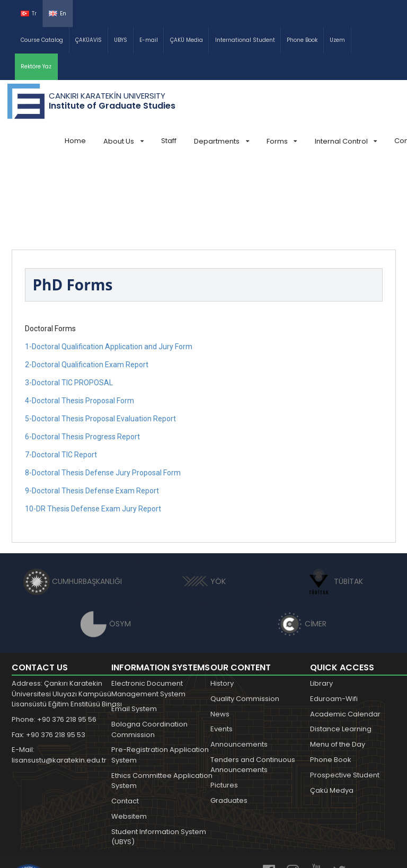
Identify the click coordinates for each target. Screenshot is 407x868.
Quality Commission (245, 619)
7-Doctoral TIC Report (61, 375)
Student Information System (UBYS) (159, 758)
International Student (245, 40)
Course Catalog (42, 40)
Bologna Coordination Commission (149, 650)
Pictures (224, 706)
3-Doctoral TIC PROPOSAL (69, 303)
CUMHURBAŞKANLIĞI (73, 502)
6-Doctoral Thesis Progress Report (82, 357)
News (220, 635)
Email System (134, 629)
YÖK (204, 502)
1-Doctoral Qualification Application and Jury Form (109, 267)
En (57, 14)
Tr (29, 14)
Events (222, 649)
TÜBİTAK (334, 502)
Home (75, 141)
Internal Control (346, 141)
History (222, 604)
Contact (125, 721)
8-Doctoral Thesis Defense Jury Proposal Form (103, 393)
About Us (123, 141)
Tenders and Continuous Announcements (253, 685)
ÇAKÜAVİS (89, 40)
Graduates (229, 721)
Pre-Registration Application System (160, 675)
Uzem (337, 40)
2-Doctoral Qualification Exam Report (87, 285)
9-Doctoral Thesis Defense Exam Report (92, 411)
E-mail (149, 40)
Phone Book (302, 40)
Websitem (129, 737)
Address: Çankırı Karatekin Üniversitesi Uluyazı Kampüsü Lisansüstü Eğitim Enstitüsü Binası (67, 614)
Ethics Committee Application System (162, 701)
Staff (169, 141)
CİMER (302, 544)
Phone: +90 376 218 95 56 (54, 640)
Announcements (239, 665)
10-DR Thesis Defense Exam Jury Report (93, 429)
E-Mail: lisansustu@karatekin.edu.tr (59, 675)
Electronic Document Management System (148, 609)
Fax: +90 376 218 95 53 (48, 655)
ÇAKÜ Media (187, 40)
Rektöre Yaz (36, 67)
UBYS (121, 40)
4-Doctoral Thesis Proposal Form (79, 321)
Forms (282, 141)
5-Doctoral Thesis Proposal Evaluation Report (100, 339)
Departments (221, 141)
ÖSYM (106, 544)
